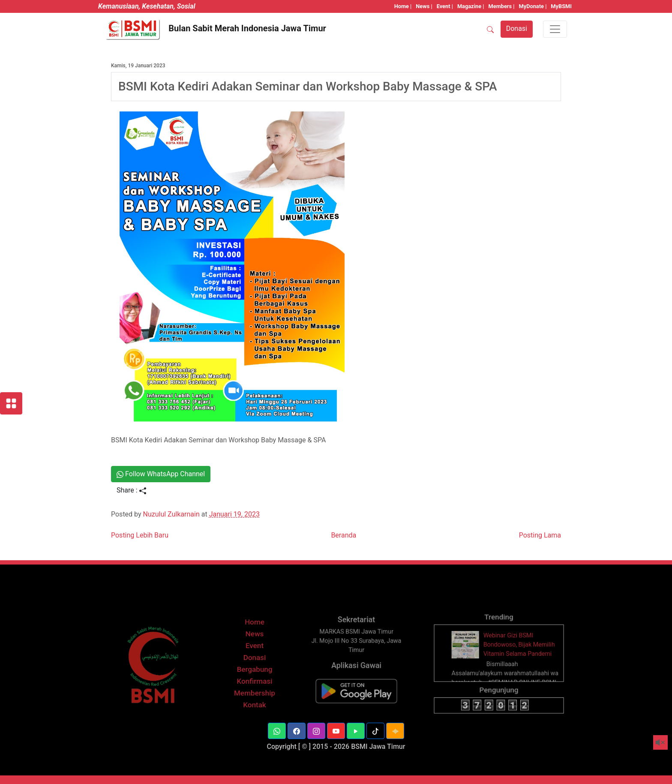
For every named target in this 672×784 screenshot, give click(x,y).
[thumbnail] (469, 653)
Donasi (255, 665)
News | (424, 6)
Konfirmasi (254, 687)
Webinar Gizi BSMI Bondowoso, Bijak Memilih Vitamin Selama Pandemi (517, 653)
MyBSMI (561, 6)
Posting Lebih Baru (140, 535)
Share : (131, 490)
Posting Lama (540, 535)
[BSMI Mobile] (356, 696)
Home (255, 632)
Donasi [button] (517, 29)
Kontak (255, 709)
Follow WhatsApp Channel (161, 474)
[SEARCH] (490, 29)
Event (254, 654)
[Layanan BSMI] (11, 403)
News (255, 643)
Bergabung (254, 676)
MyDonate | (533, 6)
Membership (254, 698)
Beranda (343, 535)
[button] (277, 731)
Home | (403, 6)
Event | (445, 6)
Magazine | (471, 6)
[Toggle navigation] (555, 29)
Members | (502, 6)
